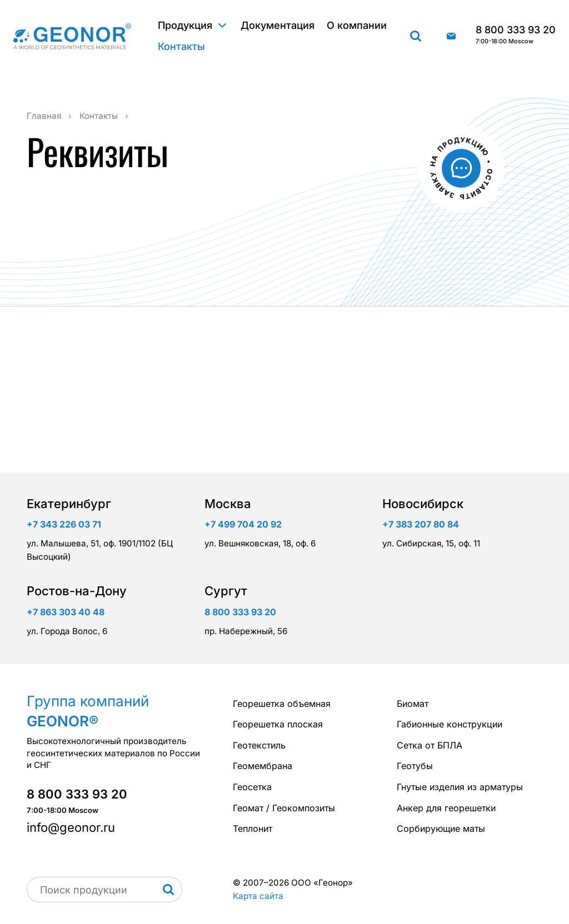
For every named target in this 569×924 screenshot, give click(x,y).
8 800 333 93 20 (516, 35)
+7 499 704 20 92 (243, 524)
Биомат (413, 704)
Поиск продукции (416, 36)
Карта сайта (258, 896)
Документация (278, 25)
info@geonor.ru (451, 36)
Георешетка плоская (278, 724)
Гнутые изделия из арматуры (460, 787)
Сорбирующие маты (441, 828)
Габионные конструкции (450, 724)
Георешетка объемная (282, 704)
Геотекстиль (259, 745)
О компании (357, 25)
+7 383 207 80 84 (421, 524)
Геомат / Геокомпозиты (284, 808)
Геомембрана (263, 766)
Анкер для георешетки (446, 808)
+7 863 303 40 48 (66, 612)
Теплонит (253, 828)
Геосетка (252, 787)
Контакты (181, 46)
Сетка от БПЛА (430, 745)
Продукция (185, 25)
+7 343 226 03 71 (64, 524)
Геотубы (415, 766)
